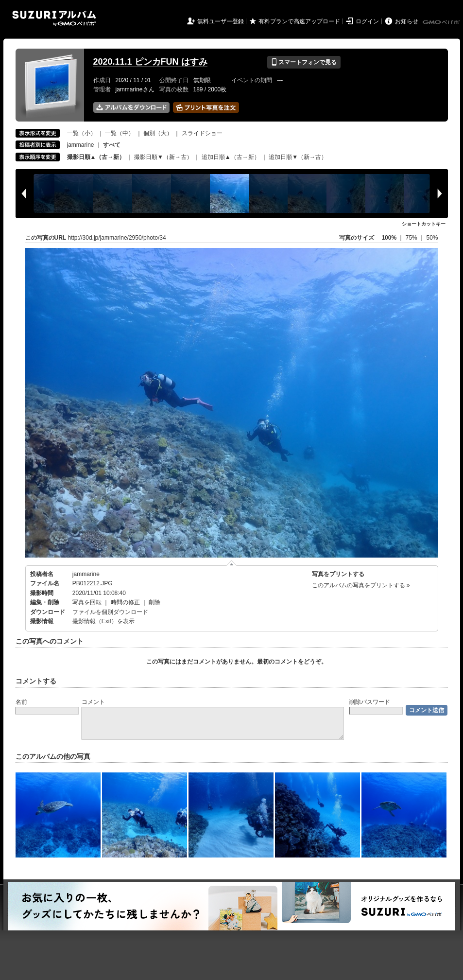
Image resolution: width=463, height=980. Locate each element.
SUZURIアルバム (54, 18)
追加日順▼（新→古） (298, 157)
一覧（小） (82, 133)
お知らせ (407, 21)
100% (389, 238)
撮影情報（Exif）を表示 (103, 621)
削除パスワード (370, 702)
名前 (21, 702)
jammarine (81, 145)
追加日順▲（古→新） (231, 157)
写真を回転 (87, 602)
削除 (154, 602)
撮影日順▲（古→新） (96, 157)
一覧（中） (120, 133)
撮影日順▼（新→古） (163, 157)
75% (412, 238)
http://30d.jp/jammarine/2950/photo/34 (117, 238)
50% (432, 238)
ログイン (367, 21)
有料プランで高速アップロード (299, 21)
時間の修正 (125, 602)
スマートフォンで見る (304, 62)
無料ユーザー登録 (221, 21)
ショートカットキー (424, 224)
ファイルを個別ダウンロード (110, 612)
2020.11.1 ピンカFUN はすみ (150, 62)
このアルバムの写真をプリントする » (361, 585)
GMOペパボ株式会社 (442, 22)
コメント (93, 702)
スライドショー (202, 133)
